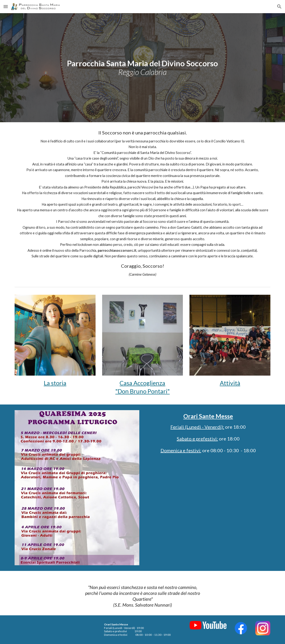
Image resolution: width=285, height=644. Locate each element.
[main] (142, 68)
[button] (6, 6)
